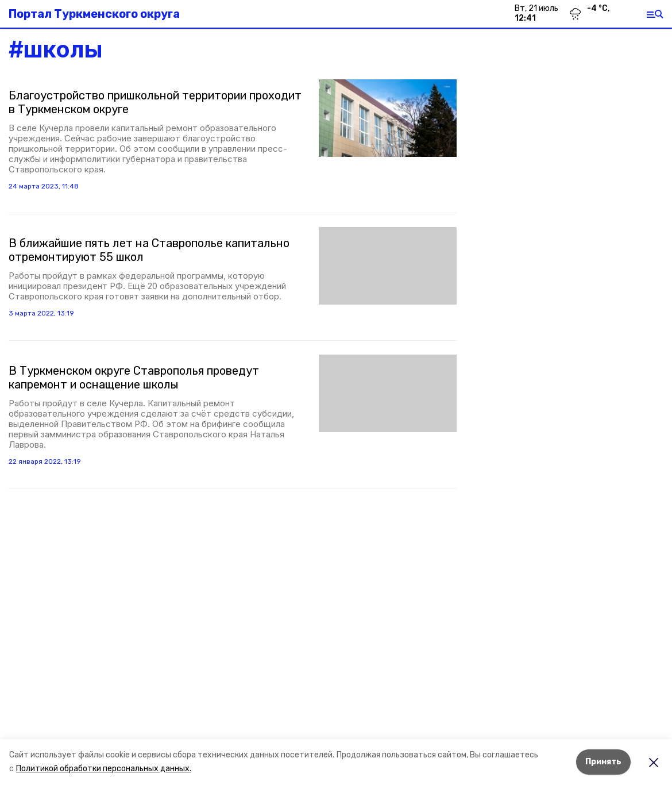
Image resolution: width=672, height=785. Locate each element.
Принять (603, 762)
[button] (388, 118)
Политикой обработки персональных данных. (104, 769)
